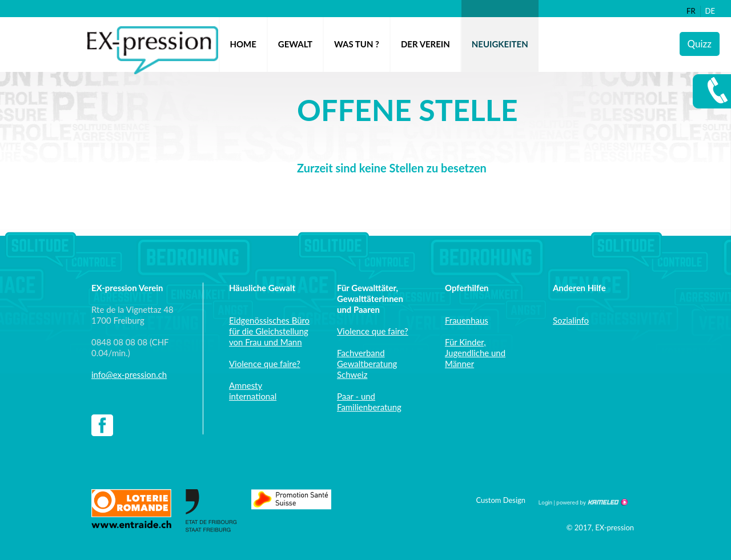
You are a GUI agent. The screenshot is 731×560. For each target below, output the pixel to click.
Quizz (700, 44)
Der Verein (425, 44)
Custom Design (501, 500)
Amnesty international (253, 391)
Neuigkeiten (500, 44)
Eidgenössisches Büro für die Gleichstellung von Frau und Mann (269, 331)
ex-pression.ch (153, 50)
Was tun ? (357, 44)
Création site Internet (591, 502)
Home (243, 44)
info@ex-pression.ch (129, 374)
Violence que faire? (265, 364)
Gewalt (295, 44)
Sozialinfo (571, 320)
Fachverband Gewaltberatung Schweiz (367, 364)
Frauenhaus (467, 320)
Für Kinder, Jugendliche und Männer (475, 353)
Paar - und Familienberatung (369, 402)
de (710, 11)
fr (691, 11)
